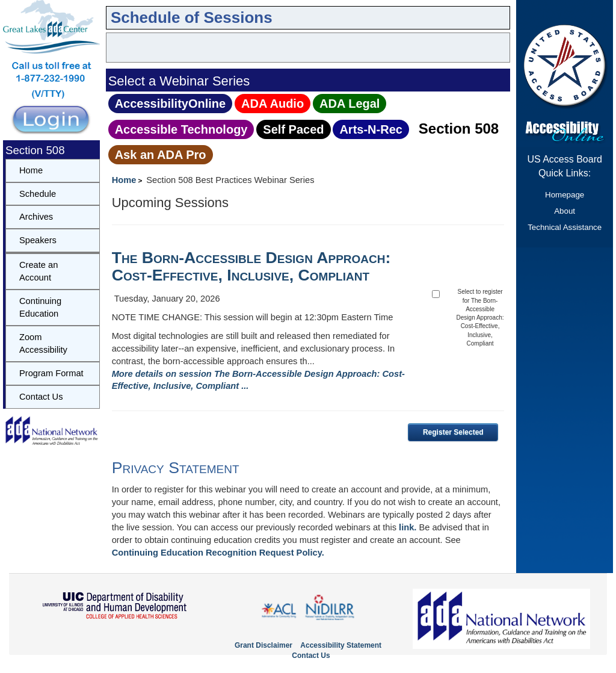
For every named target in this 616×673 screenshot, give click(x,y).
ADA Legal (350, 104)
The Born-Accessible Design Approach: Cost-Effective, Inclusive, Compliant (251, 266)
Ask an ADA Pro (161, 155)
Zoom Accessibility (43, 343)
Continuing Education (40, 307)
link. (408, 527)
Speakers (38, 240)
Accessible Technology (181, 129)
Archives (36, 217)
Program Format (51, 373)
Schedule (38, 194)
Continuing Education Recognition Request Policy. (218, 553)
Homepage (565, 195)
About (565, 211)
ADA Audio (273, 104)
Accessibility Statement (341, 645)
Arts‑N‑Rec (371, 129)
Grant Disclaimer (263, 645)
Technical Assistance (565, 227)
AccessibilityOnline (171, 104)
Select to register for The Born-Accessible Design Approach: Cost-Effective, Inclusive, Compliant (480, 318)
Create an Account (38, 271)
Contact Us (41, 397)
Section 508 (459, 129)
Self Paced (293, 129)
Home (124, 180)
